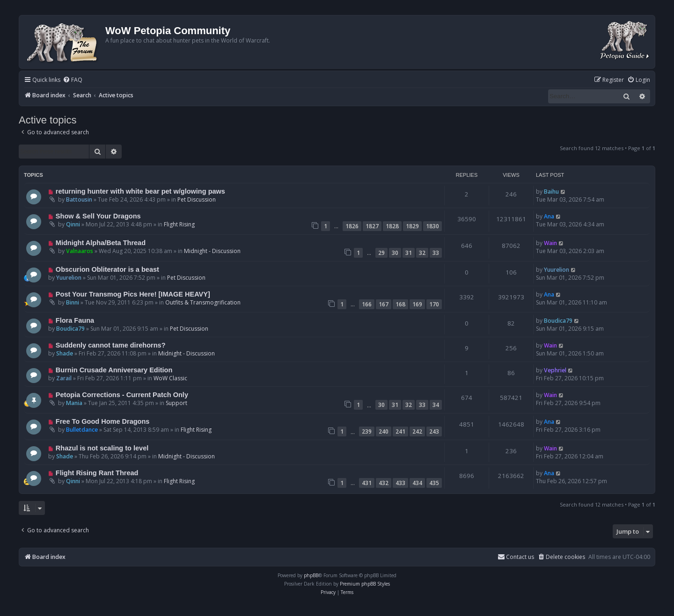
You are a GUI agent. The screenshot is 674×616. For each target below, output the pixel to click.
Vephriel (555, 370)
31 (409, 253)
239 (367, 431)
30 (395, 253)
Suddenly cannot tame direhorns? (111, 345)
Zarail (64, 378)
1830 (432, 226)
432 (384, 483)
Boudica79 (70, 329)
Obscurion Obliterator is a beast (107, 269)
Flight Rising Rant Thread (97, 473)
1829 (412, 226)
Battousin (79, 199)
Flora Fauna (75, 320)
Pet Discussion (197, 199)
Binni (73, 302)
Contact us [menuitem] (516, 557)
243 (434, 431)
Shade (65, 353)
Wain (550, 243)
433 (400, 483)
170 (434, 304)
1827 (372, 226)
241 (400, 431)
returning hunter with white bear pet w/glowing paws (140, 191)
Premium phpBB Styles (365, 584)
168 (400, 304)
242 (417, 431)
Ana (549, 216)
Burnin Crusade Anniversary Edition (114, 370)
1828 (392, 226)
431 (367, 483)
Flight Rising (179, 224)
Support (176, 403)
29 (381, 253)
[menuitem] (73, 80)
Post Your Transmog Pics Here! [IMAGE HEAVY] (133, 294)
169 (417, 304)
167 (384, 304)
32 (422, 253)
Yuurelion (69, 278)
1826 (352, 226)
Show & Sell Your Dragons (98, 216)
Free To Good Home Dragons (103, 421)
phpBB (311, 575)
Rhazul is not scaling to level (102, 448)
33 (436, 253)
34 (436, 405)
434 (417, 483)
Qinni (73, 224)
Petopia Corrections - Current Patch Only (122, 395)
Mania (74, 403)
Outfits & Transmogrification (203, 302)
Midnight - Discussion (212, 251)
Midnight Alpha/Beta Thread (101, 243)
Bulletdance (82, 430)
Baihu (551, 192)
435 (434, 483)
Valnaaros (80, 251)
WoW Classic (170, 378)
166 (367, 304)
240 (384, 431)
